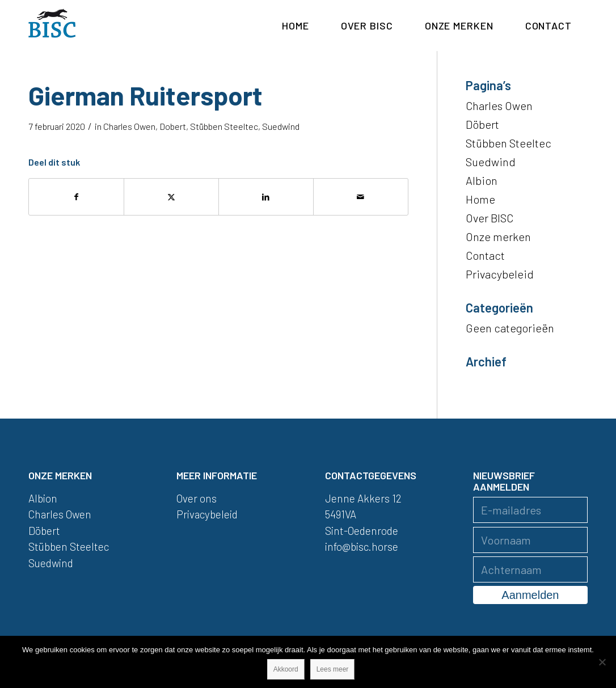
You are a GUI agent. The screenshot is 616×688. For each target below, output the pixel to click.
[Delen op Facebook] (76, 197)
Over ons (197, 498)
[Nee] (602, 662)
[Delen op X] (171, 197)
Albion (482, 180)
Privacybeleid (500, 274)
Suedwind (281, 126)
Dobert (173, 126)
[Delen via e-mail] (361, 197)
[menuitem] (296, 26)
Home (480, 199)
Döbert (482, 124)
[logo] (52, 26)
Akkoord (286, 669)
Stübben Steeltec (224, 126)
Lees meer (333, 669)
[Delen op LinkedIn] (266, 197)
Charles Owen (129, 126)
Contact (485, 255)
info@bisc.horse (362, 546)
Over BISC (490, 218)
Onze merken (498, 237)
